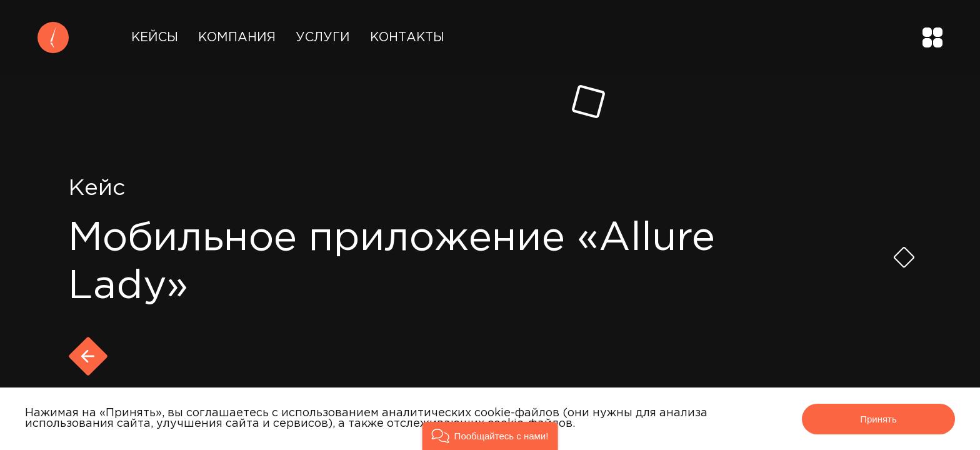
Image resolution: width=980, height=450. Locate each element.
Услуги (323, 37)
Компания (237, 37)
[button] (490, 436)
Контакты (407, 37)
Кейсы (155, 37)
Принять (878, 419)
